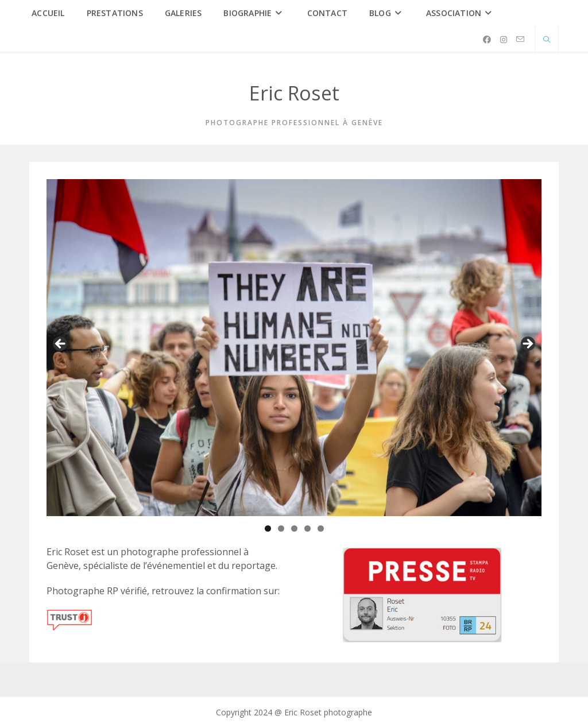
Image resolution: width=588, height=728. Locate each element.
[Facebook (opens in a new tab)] (487, 40)
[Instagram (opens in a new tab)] (504, 40)
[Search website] (547, 40)
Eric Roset (294, 93)
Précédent (61, 344)
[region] (294, 347)
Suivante (527, 344)
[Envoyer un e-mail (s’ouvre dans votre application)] (520, 39)
